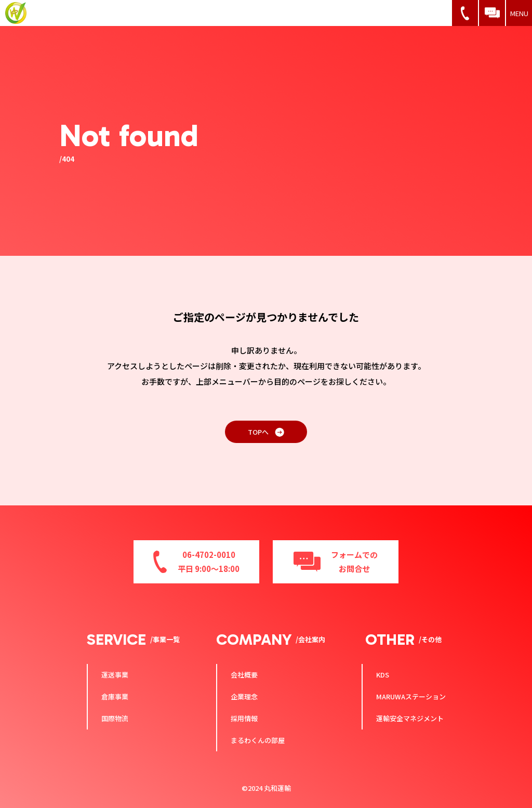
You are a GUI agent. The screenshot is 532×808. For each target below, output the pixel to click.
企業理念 (244, 696)
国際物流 (115, 718)
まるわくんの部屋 (258, 740)
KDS (383, 675)
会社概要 (244, 675)
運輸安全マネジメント (410, 718)
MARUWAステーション (411, 696)
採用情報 (244, 718)
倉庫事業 (115, 696)
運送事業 (115, 675)
